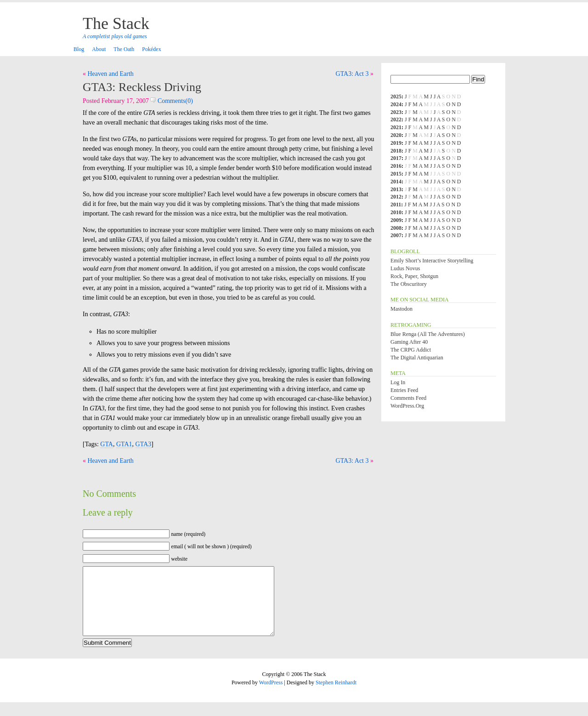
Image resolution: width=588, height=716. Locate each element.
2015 (396, 174)
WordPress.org (407, 406)
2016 (396, 166)
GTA (107, 444)
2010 (396, 212)
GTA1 (124, 444)
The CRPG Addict (411, 350)
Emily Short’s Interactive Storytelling (432, 261)
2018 (396, 151)
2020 (396, 135)
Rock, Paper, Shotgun (414, 276)
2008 (396, 228)
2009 (396, 220)
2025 (396, 97)
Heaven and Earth (111, 74)
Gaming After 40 (409, 342)
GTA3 (144, 444)
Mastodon (401, 309)
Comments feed (408, 398)
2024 (396, 104)
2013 (396, 189)
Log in (398, 382)
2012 (396, 197)
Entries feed (404, 390)
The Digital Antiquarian (417, 358)
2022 (396, 119)
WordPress (271, 696)
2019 (396, 143)
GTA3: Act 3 (352, 74)
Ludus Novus (405, 268)
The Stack (116, 23)
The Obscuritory (409, 284)
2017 (396, 158)
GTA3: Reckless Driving (142, 87)
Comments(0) (172, 101)
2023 (396, 112)
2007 (396, 235)
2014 (396, 182)
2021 (396, 127)
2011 (396, 205)
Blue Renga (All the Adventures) (428, 334)
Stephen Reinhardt (336, 696)
